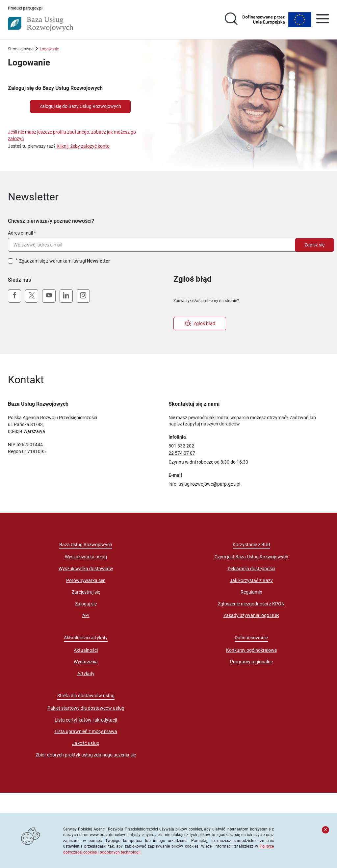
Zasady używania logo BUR (251, 615)
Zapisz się (314, 245)
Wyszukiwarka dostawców (86, 569)
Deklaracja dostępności (251, 569)
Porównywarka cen (86, 580)
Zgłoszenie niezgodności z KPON (251, 604)
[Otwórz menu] (323, 20)
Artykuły (86, 674)
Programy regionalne (251, 662)
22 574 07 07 (182, 453)
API (86, 615)
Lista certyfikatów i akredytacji (86, 720)
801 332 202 (181, 446)
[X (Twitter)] (32, 296)
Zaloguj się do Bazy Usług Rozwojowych (80, 106)
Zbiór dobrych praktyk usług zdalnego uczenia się (86, 755)
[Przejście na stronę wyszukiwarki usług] (231, 20)
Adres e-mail (20, 233)
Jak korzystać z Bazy (251, 580)
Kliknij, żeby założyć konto (83, 146)
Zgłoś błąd (200, 323)
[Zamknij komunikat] (325, 830)
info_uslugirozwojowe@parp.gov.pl (204, 484)
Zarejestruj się (86, 592)
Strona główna (21, 49)
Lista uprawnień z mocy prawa (86, 731)
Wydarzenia (86, 662)
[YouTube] (49, 296)
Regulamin (251, 592)
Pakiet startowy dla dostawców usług (86, 708)
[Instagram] (83, 296)
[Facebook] (14, 296)
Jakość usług (86, 743)
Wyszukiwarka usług (86, 557)
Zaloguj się (86, 604)
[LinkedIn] (66, 296)
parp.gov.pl (33, 8)
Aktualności (86, 650)
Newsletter (98, 261)
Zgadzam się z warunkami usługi (65, 261)
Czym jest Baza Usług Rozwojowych (251, 557)
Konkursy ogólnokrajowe (251, 650)
